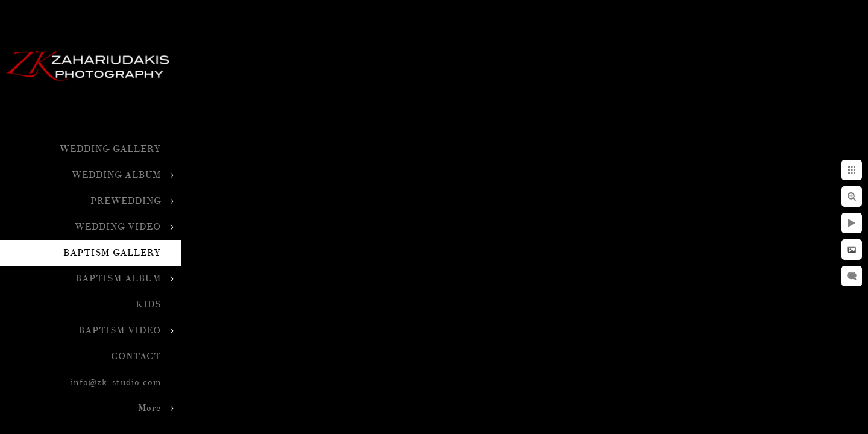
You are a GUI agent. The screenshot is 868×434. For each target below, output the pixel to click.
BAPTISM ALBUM (118, 279)
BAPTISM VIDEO (120, 331)
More (149, 408)
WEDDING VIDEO (118, 227)
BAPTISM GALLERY (112, 253)
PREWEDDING (126, 201)
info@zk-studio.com (116, 382)
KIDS (148, 305)
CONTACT (136, 357)
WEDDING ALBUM (116, 175)
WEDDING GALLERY (110, 149)
